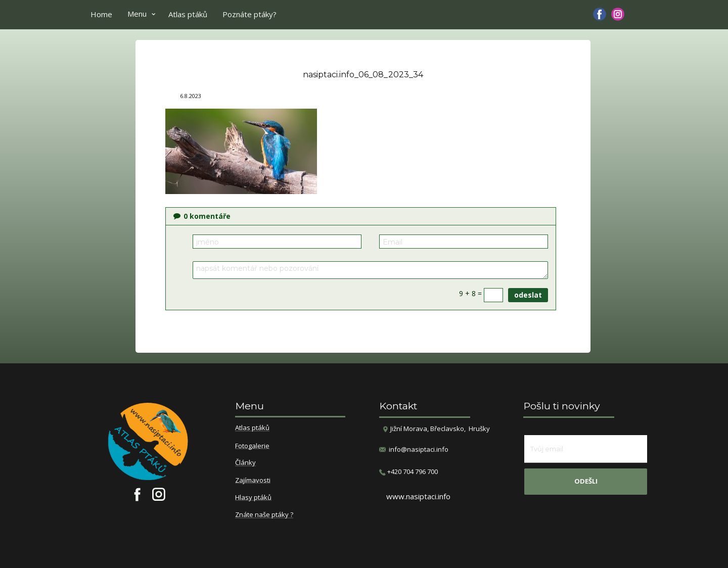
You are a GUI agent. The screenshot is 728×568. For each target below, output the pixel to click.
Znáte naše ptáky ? (264, 515)
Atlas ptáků (188, 14)
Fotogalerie (252, 446)
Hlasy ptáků (253, 498)
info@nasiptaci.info (419, 449)
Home (101, 14)
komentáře (202, 216)
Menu (137, 14)
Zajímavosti (253, 481)
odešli (586, 481)
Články (245, 463)
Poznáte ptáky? (249, 14)
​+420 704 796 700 (408, 472)
